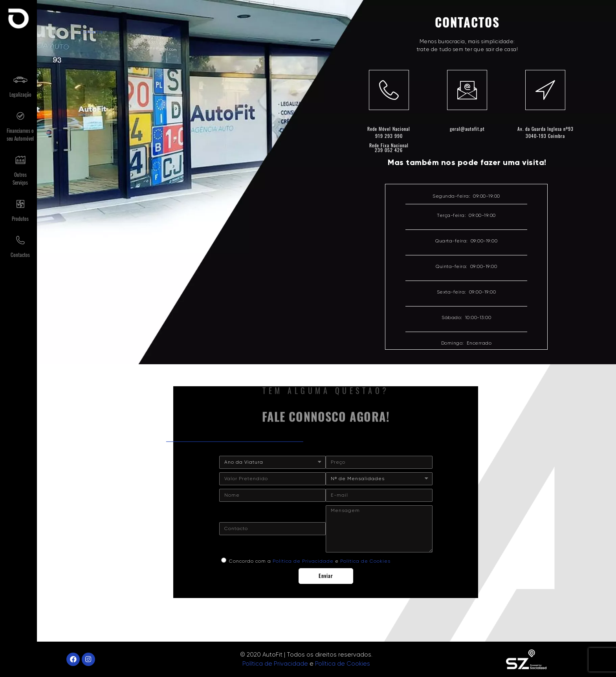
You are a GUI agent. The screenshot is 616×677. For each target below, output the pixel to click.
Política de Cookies (365, 561)
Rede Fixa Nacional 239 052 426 (389, 148)
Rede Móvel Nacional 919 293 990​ (389, 132)
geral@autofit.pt (467, 129)
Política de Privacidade (303, 561)
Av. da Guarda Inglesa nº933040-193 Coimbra (545, 132)
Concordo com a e (310, 561)
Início (71, 32)
